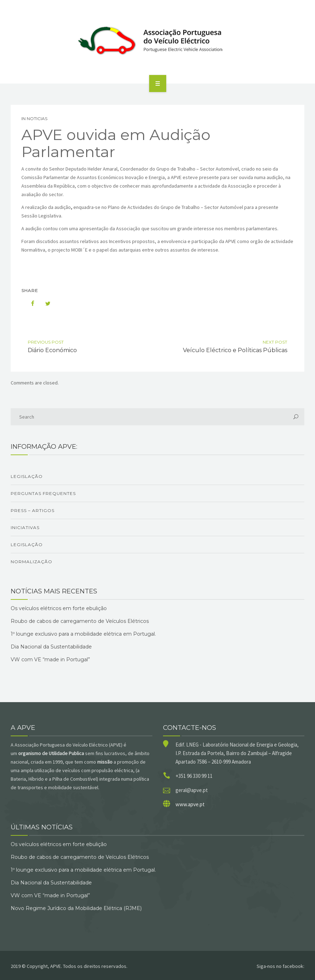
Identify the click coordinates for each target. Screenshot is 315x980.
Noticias (37, 119)
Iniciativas (25, 527)
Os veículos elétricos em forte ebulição (59, 608)
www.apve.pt (190, 804)
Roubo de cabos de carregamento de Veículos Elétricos (80, 621)
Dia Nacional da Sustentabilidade (51, 647)
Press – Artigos (33, 510)
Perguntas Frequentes (43, 493)
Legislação (27, 476)
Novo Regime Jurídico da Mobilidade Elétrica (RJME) (76, 908)
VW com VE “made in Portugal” (50, 659)
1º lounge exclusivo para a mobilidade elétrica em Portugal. (83, 634)
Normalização (31, 562)
